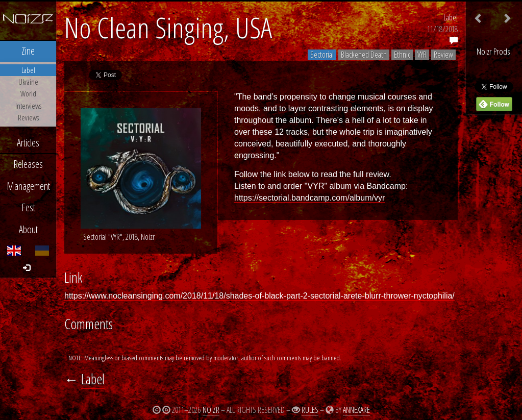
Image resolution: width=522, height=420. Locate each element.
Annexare (356, 410)
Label (451, 17)
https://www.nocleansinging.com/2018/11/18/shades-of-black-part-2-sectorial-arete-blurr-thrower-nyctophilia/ (259, 296)
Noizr (211, 410)
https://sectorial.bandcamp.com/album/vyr (309, 198)
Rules (310, 410)
